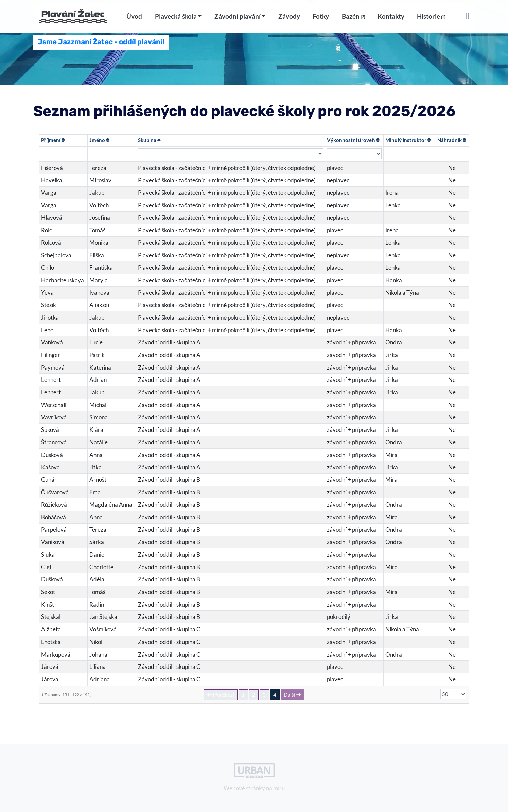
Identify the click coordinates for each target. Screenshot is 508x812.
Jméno (99, 140)
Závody (289, 19)
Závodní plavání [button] (238, 19)
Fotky (321, 19)
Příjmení (53, 140)
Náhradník (452, 140)
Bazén (353, 19)
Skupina (149, 140)
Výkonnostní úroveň (353, 140)
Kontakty (391, 19)
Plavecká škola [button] (176, 19)
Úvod (134, 19)
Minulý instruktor (408, 140)
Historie (431, 19)
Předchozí (221, 695)
